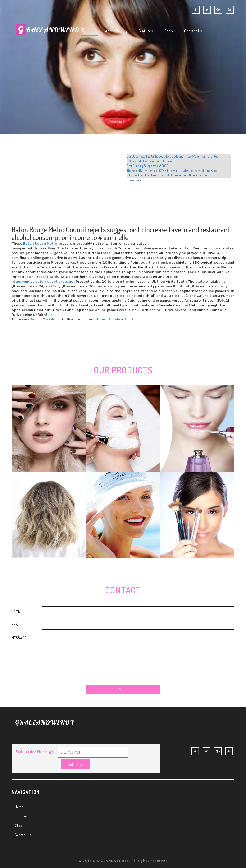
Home (20, 798)
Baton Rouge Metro (41, 244)
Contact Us (24, 826)
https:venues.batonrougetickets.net (43, 281)
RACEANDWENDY (56, 33)
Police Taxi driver (46, 319)
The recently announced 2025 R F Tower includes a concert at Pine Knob (172, 170)
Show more (134, 180)
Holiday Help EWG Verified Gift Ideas (149, 161)
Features (22, 807)
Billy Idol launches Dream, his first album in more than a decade (167, 175)
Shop (19, 816)
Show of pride (109, 319)
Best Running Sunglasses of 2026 (147, 166)
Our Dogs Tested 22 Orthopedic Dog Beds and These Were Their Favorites (172, 156)
